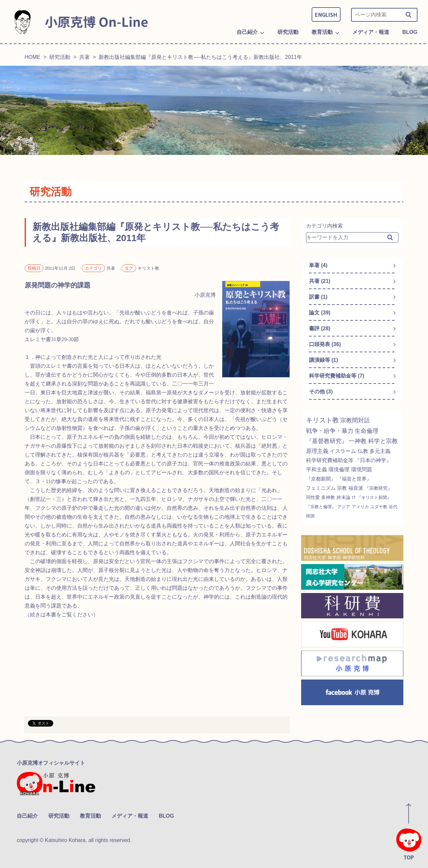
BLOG (166, 816)
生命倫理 (367, 431)
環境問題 (362, 470)
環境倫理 (339, 470)
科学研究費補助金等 (330, 460)
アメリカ (360, 507)
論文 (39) (320, 313)
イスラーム (343, 451)
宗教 (342, 488)
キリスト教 (322, 420)
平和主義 (317, 470)
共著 (84, 57)
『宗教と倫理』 (321, 507)
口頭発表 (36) (325, 344)
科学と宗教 (383, 441)
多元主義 (380, 451)
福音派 (356, 488)
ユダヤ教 (379, 507)
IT (354, 497)
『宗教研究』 (378, 488)
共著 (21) (320, 281)
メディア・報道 (130, 816)
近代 (393, 507)
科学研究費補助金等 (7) (337, 376)
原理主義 (317, 451)
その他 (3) (321, 392)
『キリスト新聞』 (374, 497)
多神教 (328, 497)
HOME (33, 57)
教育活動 (90, 816)
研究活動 (60, 57)
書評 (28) (320, 328)
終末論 (344, 497)
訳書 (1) (318, 297)
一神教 (358, 441)
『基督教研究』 (327, 441)
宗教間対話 (355, 420)
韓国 (310, 516)
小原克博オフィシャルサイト (51, 763)
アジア (344, 507)
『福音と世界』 (354, 479)
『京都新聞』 (321, 479)
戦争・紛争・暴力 (330, 431)
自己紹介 (27, 816)
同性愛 (313, 497)
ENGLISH (326, 14)
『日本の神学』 (373, 460)
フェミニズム (321, 488)
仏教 (363, 451)
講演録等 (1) (323, 360)
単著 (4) (318, 265)
